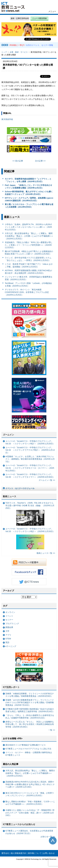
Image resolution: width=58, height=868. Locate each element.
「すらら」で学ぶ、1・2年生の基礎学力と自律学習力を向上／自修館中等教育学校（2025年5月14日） (30, 717)
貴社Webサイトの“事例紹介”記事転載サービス (26, 745)
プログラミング (12, 624)
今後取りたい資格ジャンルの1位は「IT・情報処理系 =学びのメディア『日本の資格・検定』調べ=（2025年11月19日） (30, 813)
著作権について (35, 853)
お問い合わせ (49, 853)
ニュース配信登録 (39, 18)
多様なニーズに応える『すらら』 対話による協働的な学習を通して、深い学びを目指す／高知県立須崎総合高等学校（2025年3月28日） (30, 724)
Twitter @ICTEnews (29, 582)
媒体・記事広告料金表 (20, 18)
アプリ (8, 635)
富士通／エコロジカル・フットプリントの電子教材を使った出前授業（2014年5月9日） (29, 206)
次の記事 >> (40, 161)
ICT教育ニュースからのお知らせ (19, 824)
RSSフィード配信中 (29, 562)
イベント (9, 616)
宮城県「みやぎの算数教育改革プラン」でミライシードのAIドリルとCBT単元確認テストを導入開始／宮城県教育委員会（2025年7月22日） (30, 703)
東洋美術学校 (7, 119)
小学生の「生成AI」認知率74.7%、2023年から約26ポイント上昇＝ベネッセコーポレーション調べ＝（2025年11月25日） (28, 227)
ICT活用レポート (11, 687)
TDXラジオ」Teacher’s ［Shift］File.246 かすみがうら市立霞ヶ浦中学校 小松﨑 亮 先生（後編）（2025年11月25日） (30, 514)
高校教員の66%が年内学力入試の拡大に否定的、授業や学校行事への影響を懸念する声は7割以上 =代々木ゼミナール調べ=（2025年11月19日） (30, 784)
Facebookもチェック (29, 572)
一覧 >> (52, 730)
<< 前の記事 (18, 161)
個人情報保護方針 (19, 853)
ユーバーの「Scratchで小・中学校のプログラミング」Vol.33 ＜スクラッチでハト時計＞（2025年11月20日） (30, 442)
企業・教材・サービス (19, 52)
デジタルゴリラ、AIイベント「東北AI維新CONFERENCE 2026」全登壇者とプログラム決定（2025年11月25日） (27, 292)
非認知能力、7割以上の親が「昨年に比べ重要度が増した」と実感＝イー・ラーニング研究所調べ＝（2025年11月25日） (29, 245)
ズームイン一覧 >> (47, 480)
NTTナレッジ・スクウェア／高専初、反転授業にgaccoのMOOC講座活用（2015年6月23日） (29, 199)
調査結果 (9, 627)
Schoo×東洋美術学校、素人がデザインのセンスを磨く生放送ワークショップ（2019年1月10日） (29, 193)
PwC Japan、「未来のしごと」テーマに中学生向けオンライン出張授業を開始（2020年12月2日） (29, 187)
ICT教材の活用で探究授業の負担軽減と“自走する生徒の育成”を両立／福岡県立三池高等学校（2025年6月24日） (30, 710)
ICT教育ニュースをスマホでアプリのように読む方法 (28, 749)
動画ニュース (10, 496)
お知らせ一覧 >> (48, 837)
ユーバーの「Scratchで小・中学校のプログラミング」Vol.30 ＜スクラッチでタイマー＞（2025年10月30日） (30, 476)
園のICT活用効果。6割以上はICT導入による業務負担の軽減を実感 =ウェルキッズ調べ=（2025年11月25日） (29, 253)
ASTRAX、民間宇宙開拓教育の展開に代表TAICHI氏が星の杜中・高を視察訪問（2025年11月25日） (29, 272)
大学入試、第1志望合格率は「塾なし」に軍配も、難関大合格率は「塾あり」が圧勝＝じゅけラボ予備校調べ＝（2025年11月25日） (29, 236)
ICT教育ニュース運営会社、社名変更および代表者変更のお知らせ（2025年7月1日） (29, 832)
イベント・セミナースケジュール (20, 488)
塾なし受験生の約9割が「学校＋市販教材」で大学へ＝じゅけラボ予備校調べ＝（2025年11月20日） (30, 803)
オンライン (10, 612)
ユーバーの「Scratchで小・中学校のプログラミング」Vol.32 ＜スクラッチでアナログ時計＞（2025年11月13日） (30, 450)
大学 (7, 631)
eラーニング (11, 646)
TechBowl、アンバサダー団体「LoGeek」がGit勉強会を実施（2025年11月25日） (28, 285)
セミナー (9, 620)
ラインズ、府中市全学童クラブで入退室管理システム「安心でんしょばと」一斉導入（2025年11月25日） (28, 259)
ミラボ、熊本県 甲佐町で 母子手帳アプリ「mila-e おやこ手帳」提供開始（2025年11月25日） (29, 265)
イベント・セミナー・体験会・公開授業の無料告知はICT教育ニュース (29, 754)
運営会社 (5, 853)
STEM (8, 639)
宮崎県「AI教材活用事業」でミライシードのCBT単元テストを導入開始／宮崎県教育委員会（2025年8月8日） (30, 695)
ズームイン (8, 435)
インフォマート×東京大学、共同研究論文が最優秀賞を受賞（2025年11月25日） (29, 278)
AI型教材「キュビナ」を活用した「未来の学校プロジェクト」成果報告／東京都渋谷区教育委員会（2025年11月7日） (30, 459)
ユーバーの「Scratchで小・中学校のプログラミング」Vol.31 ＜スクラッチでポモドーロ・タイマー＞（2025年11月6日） (30, 468)
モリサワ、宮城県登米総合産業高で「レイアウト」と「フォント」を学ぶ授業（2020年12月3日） (28, 180)
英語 (7, 642)
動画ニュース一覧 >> (46, 553)
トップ (4, 52)
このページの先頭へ (53, 841)
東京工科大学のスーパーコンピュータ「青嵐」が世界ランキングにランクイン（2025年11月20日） (30, 794)
